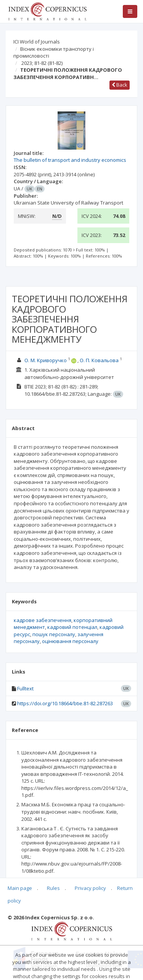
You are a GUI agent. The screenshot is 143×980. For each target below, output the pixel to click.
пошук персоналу (54, 634)
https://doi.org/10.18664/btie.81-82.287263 (65, 703)
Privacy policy (90, 888)
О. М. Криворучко (46, 360)
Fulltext (25, 688)
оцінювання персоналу (70, 641)
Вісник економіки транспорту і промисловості (54, 52)
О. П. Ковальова (99, 360)
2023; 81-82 (42, 63)
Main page (20, 888)
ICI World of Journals (37, 42)
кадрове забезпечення (43, 620)
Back (120, 85)
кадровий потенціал (72, 627)
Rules (53, 888)
